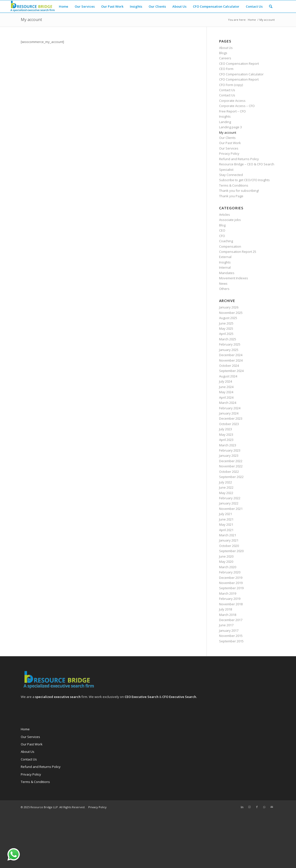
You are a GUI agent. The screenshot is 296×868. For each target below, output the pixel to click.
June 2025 (226, 323)
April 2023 (226, 440)
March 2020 (228, 567)
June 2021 (226, 519)
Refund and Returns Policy (239, 159)
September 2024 (231, 371)
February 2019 (230, 599)
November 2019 (231, 583)
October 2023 (229, 424)
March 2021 (228, 535)
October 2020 (229, 546)
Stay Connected (231, 175)
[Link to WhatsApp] (264, 807)
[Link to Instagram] (250, 807)
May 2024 (226, 392)
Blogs (223, 53)
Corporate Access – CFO (237, 106)
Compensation (230, 246)
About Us (226, 48)
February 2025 (230, 344)
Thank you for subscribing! (239, 191)
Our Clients (227, 138)
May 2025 (226, 328)
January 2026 (229, 307)
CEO (222, 230)
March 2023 (228, 445)
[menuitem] (64, 6)
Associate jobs (230, 220)
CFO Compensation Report (239, 79)
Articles (225, 215)
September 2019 (231, 588)
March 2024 (228, 403)
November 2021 (231, 509)
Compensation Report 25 (238, 252)
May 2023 (226, 434)
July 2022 (226, 482)
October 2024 (229, 366)
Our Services (229, 148)
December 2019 (231, 578)
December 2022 (231, 461)
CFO (222, 236)
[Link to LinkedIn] (242, 807)
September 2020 (231, 551)
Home (25, 729)
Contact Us (227, 90)
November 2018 (231, 604)
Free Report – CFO (232, 111)
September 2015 (231, 641)
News (223, 283)
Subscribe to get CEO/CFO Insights (244, 180)
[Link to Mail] (272, 807)
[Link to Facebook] (257, 807)
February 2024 (230, 408)
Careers (225, 58)
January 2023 (229, 456)
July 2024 (226, 381)
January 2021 (229, 540)
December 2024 (231, 355)
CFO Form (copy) (231, 85)
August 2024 (228, 376)
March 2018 (228, 615)
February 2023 (230, 450)
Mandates (227, 273)
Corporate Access (232, 101)
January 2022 (229, 503)
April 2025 (226, 334)
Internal (225, 267)
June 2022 (226, 487)
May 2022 (226, 493)
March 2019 (228, 593)
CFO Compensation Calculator (241, 74)
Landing (225, 122)
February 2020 (230, 572)
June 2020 (226, 556)
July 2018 (226, 609)
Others (224, 289)
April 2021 (226, 530)
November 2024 (231, 360)
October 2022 (229, 472)
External (225, 257)
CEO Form (226, 69)
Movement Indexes (234, 278)
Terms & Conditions (234, 185)
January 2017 (229, 630)
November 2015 (231, 636)
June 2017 (226, 625)
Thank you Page (231, 196)
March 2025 (228, 339)
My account (31, 20)
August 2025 (228, 318)
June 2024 (226, 387)
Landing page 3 (230, 127)
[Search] (271, 6)
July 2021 (226, 514)
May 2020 (226, 562)
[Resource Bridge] (32, 6)
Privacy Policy (229, 153)
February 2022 (230, 498)
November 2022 (231, 466)
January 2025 (229, 350)
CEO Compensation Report (239, 64)
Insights (225, 116)
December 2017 (231, 620)
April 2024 (226, 397)
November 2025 (231, 313)
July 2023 (226, 429)
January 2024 (229, 413)
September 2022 (231, 477)
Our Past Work (230, 143)
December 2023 (231, 418)
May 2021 (226, 524)
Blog (222, 225)
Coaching (226, 241)
